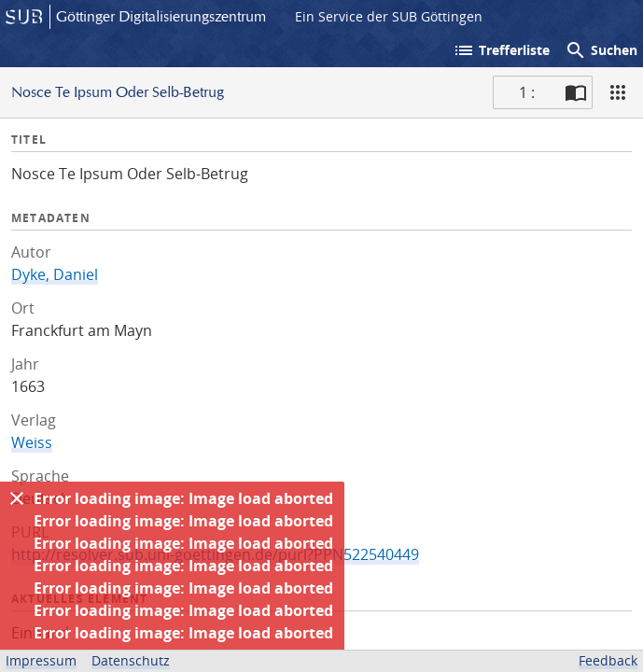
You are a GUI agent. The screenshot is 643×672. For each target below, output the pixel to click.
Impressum (41, 660)
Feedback (608, 660)
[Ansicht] (618, 92)
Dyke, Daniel (55, 274)
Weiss (32, 442)
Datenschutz (131, 660)
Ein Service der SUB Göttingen (389, 16)
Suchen (601, 50)
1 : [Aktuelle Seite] (527, 92)
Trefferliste (501, 50)
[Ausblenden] (17, 498)
